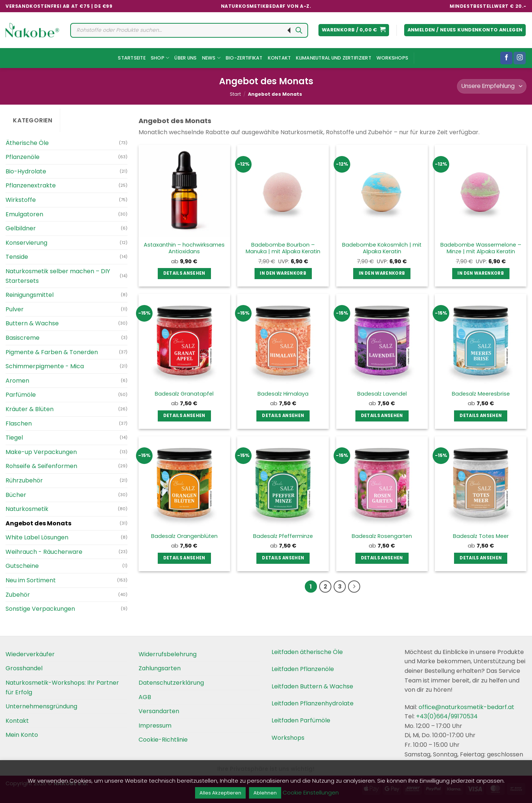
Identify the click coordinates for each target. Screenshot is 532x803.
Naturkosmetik (27, 509)
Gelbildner (21, 228)
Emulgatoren (24, 214)
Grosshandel (24, 668)
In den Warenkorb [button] (283, 273)
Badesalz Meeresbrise (481, 394)
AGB (145, 697)
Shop (160, 58)
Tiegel (14, 438)
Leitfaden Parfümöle (301, 720)
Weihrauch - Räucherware (44, 552)
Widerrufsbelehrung (168, 654)
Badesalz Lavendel (382, 394)
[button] (354, 30)
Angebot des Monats (38, 523)
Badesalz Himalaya (283, 394)
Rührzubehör (24, 480)
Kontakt (279, 58)
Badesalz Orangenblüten (184, 536)
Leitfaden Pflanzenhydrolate (313, 703)
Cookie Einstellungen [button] (311, 792)
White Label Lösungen (37, 537)
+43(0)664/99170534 (447, 716)
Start (235, 94)
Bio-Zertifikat (244, 58)
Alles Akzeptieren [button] (220, 793)
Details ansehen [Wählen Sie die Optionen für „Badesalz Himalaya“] (283, 416)
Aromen (17, 381)
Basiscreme (23, 338)
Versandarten (159, 711)
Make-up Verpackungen (41, 452)
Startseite (132, 58)
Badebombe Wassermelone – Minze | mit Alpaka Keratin (481, 248)
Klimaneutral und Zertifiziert (333, 58)
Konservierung (26, 243)
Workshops (392, 58)
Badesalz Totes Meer (481, 536)
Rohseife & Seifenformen (41, 466)
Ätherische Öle (27, 143)
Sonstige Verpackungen (40, 609)
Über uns (185, 58)
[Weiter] (354, 587)
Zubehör (18, 595)
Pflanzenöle (23, 157)
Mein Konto (22, 735)
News (211, 58)
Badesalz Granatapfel (184, 394)
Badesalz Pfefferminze (283, 536)
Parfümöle (21, 395)
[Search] (299, 30)
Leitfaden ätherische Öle (307, 652)
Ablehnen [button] (265, 793)
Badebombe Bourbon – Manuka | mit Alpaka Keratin (283, 248)
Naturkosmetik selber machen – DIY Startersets (58, 276)
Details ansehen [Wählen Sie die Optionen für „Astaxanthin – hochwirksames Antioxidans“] (184, 273)
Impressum (155, 726)
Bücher (16, 495)
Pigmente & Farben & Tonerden (52, 352)
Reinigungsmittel (30, 295)
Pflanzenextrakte (31, 185)
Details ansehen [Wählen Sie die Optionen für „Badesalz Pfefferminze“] (283, 558)
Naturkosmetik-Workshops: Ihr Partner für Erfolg (62, 687)
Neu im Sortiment (31, 580)
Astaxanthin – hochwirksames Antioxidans (184, 248)
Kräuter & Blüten (30, 409)
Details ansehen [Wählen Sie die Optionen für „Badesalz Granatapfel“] (184, 416)
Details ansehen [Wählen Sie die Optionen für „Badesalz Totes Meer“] (481, 558)
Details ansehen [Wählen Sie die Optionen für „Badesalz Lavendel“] (382, 416)
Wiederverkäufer (30, 654)
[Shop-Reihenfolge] (492, 86)
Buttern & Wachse (32, 323)
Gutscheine (22, 566)
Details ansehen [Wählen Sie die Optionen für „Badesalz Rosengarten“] (382, 558)
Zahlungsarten (160, 668)
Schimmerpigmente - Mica (45, 366)
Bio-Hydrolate (26, 171)
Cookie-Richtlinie (163, 740)
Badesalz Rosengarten (382, 536)
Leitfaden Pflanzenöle (303, 669)
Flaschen (19, 423)
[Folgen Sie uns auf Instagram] (520, 58)
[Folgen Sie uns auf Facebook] (506, 58)
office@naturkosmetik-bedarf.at (466, 707)
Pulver (15, 309)
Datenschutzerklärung (171, 683)
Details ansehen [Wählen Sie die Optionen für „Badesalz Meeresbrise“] (481, 416)
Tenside (17, 257)
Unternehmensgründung (41, 706)
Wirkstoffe (21, 200)
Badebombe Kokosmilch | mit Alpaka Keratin (382, 248)
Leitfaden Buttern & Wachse (312, 686)
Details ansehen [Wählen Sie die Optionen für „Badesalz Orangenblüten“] (184, 558)
